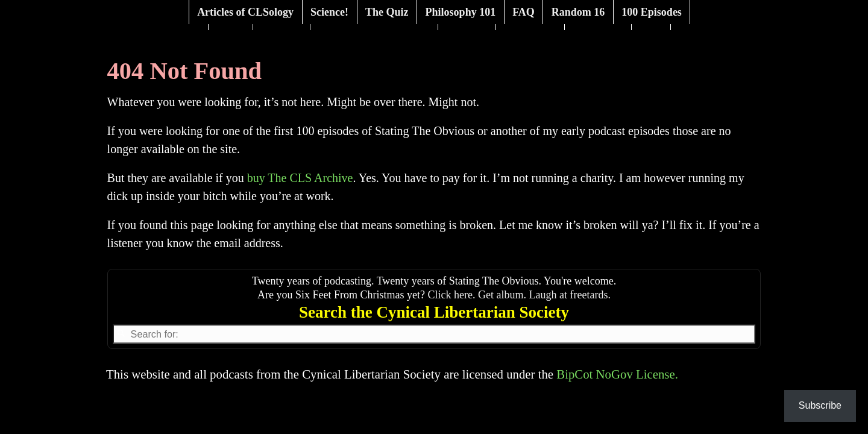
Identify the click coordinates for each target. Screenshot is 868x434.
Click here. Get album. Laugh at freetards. (519, 295)
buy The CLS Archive (300, 178)
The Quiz (387, 12)
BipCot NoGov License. (617, 374)
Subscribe (820, 405)
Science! (329, 12)
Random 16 (578, 12)
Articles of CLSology (245, 12)
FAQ (524, 12)
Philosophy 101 (461, 12)
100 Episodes (652, 12)
